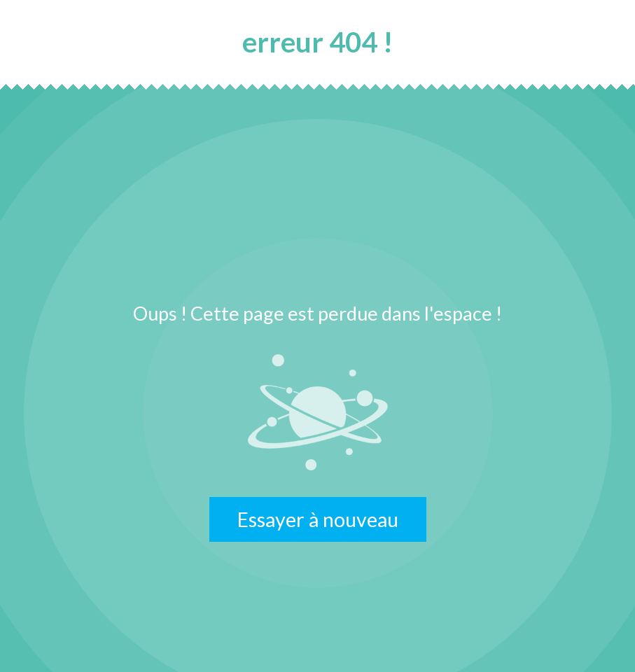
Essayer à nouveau (318, 519)
